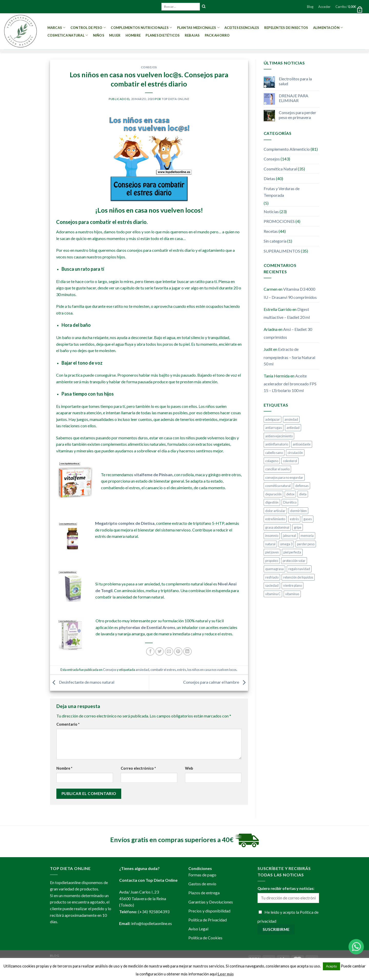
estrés (182, 670)
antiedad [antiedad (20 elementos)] (293, 428)
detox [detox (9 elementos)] (290, 494)
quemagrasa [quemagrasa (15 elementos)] (274, 569)
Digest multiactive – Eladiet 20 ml (287, 313)
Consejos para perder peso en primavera (298, 115)
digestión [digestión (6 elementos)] (272, 502)
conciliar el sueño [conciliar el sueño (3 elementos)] (277, 469)
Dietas (269, 178)
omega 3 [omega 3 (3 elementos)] (286, 544)
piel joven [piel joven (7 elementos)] (272, 552)
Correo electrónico (138, 768)
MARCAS (57, 28)
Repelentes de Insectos (286, 28)
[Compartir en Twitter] (160, 652)
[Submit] (204, 7)
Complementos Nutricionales (141, 28)
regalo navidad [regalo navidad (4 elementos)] (299, 569)
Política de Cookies (205, 938)
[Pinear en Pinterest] (178, 652)
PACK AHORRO (217, 35)
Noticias (271, 211)
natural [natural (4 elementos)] (270, 544)
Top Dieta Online (175, 99)
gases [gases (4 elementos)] (308, 519)
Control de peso (88, 28)
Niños (99, 35)
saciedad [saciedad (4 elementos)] (272, 585)
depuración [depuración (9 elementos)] (273, 494)
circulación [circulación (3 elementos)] (295, 453)
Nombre (64, 768)
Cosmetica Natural (68, 35)
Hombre (133, 35)
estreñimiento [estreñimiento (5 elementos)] (275, 519)
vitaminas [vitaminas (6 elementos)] (292, 594)
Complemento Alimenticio (287, 149)
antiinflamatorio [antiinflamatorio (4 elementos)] (277, 444)
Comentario (68, 724)
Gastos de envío (202, 884)
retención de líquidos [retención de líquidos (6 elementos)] (298, 577)
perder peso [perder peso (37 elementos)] (306, 544)
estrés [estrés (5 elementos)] (294, 519)
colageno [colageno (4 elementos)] (272, 461)
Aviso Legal (198, 929)
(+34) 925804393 (154, 912)
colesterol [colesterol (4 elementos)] (290, 461)
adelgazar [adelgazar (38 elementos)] (273, 419)
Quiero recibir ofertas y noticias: (286, 889)
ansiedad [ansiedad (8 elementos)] (291, 419)
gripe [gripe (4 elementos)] (298, 527)
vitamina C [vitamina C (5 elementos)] (273, 594)
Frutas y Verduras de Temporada (282, 192)
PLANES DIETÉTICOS (163, 35)
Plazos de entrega (204, 893)
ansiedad (142, 670)
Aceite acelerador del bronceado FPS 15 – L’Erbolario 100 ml (290, 383)
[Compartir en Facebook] (150, 652)
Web (189, 768)
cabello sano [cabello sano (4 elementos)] (274, 453)
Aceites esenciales (242, 28)
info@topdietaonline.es (152, 923)
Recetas (271, 231)
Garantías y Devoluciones (211, 902)
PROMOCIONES (279, 221)
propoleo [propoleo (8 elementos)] (272, 561)
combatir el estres (163, 670)
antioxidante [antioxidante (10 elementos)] (302, 444)
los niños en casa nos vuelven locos (212, 670)
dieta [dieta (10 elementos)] (303, 494)
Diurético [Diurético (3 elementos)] (290, 502)
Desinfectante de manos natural (82, 682)
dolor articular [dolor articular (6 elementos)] (275, 511)
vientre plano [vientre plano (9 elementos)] (293, 585)
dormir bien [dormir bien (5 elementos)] (298, 511)
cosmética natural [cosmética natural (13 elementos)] (278, 486)
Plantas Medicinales (198, 28)
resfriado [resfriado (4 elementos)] (272, 577)
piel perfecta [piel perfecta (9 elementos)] (292, 552)
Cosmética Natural (280, 169)
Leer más (226, 974)
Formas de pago (202, 875)
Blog (310, 7)
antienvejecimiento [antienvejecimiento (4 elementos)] (279, 436)
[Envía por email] (169, 652)
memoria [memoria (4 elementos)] (307, 536)
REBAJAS (192, 35)
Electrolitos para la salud (295, 81)
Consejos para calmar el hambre (216, 682)
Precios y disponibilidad (209, 911)
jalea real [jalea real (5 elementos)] (289, 536)
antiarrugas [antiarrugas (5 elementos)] (274, 428)
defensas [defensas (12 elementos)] (302, 486)
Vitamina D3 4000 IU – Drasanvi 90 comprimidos (290, 293)
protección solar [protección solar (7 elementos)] (294, 561)
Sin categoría (275, 241)
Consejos (149, 67)
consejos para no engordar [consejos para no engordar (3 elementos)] (284, 477)
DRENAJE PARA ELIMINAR (294, 98)
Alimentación (328, 28)
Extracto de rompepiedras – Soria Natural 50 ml (289, 356)
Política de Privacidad (208, 920)
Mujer (115, 35)
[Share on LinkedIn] (187, 652)
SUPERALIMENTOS (282, 251)
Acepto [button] (331, 966)
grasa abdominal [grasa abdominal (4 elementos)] (277, 527)
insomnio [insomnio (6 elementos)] (272, 536)
